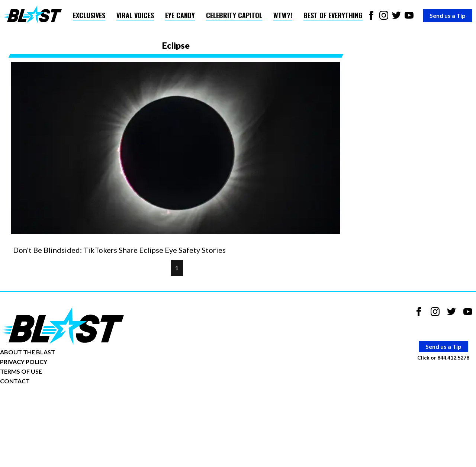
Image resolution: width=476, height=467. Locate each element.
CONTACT (15, 381)
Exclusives (89, 15)
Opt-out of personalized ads (36, 404)
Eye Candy (180, 15)
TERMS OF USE (21, 371)
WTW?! (283, 15)
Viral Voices (135, 15)
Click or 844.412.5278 (443, 358)
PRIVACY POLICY (24, 362)
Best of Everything (333, 15)
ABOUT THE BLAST (28, 352)
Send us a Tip (448, 15)
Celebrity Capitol (234, 15)
